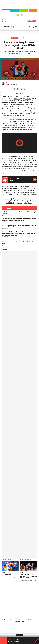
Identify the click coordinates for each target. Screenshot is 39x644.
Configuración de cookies (20, 620)
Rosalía (35, 193)
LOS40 (4, 11)
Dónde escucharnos (20, 622)
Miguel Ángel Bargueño (12, 83)
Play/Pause (19, 69)
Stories (30, 587)
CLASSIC (14, 11)
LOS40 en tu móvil (32, 620)
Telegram (25, 89)
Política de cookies (7, 620)
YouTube (16, 587)
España (4, 21)
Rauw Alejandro (24, 38)
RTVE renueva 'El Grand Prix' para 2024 (9, 574)
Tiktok (13, 587)
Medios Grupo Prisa (20, 632)
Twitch (26, 587)
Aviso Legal (9, 618)
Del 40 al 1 (14, 38)
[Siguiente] (36, 27)
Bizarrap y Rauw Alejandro (23, 98)
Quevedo (8, 199)
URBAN (31, 11)
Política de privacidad (27, 618)
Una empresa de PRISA (19, 627)
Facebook (14, 89)
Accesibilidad (17, 618)
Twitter (18, 89)
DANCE (22, 11)
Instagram (9, 587)
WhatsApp (21, 89)
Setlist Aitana (20, 27)
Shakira (25, 201)
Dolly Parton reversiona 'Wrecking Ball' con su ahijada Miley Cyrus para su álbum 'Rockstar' (28, 575)
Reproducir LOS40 (35, 180)
